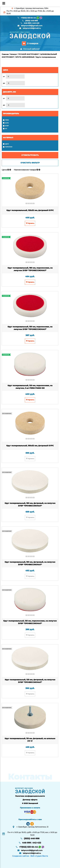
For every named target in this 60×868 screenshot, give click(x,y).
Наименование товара (25, 170)
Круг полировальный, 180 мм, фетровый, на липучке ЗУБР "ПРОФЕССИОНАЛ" (30, 504)
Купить (30, 223)
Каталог (14, 54)
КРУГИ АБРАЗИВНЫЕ (25, 57)
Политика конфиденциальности (30, 796)
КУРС (7, 123)
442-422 (36, 23)
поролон (9, 147)
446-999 (27, 23)
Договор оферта (30, 800)
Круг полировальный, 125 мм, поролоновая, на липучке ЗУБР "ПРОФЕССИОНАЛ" (30, 622)
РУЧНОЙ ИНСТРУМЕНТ (29, 54)
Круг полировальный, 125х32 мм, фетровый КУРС (30, 210)
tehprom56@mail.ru (32, 28)
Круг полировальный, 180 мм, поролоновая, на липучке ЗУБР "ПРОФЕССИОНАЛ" (30, 269)
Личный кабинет (30, 49)
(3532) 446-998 (31, 21)
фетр (7, 144)
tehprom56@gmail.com (32, 26)
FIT (6, 129)
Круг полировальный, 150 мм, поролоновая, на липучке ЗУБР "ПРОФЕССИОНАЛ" (30, 328)
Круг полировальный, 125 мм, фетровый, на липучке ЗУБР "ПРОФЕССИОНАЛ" (30, 681)
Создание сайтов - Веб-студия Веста (30, 856)
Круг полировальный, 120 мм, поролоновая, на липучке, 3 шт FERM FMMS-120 (30, 387)
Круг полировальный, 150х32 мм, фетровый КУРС (30, 446)
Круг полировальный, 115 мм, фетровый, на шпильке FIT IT (30, 740)
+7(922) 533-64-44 (28, 18)
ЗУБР (7, 126)
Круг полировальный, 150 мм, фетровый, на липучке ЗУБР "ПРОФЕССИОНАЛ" (30, 563)
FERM (7, 120)
